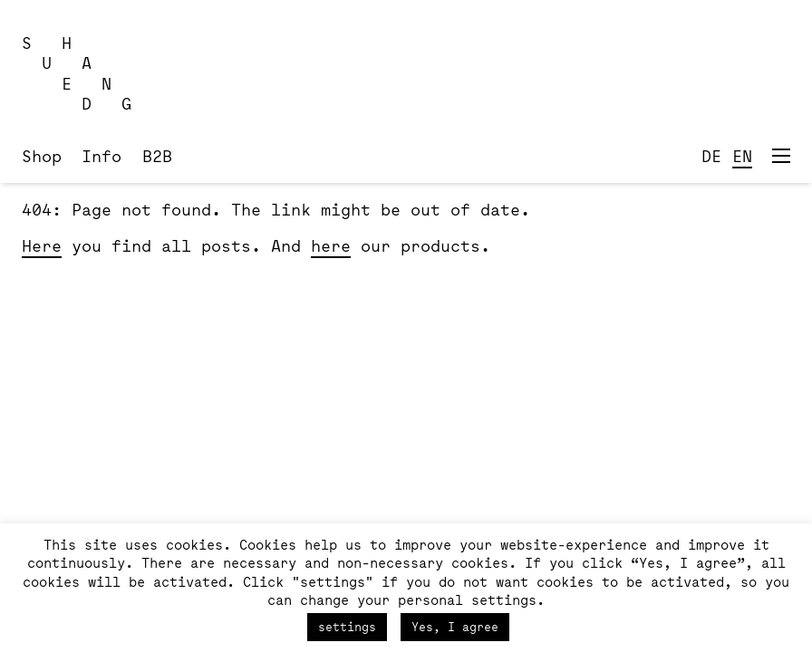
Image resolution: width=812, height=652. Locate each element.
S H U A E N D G (77, 73)
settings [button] (347, 627)
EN (742, 156)
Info (101, 156)
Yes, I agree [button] (455, 627)
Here (42, 245)
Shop (42, 156)
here (331, 245)
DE (711, 156)
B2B (157, 156)
